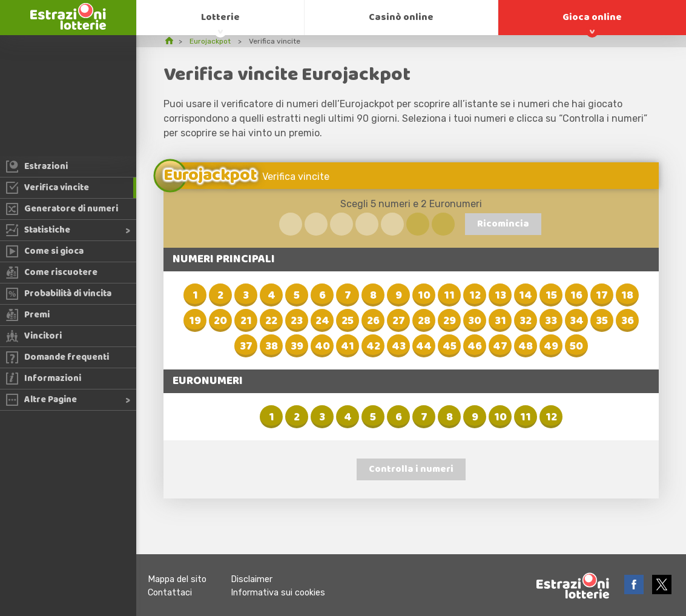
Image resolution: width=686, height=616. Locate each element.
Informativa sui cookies (278, 593)
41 (348, 346)
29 (450, 321)
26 (373, 321)
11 (449, 296)
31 (500, 321)
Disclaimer (252, 579)
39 (297, 346)
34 (577, 321)
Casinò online (401, 17)
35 (602, 321)
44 (424, 346)
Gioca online (592, 17)
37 (246, 346)
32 (526, 321)
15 (551, 296)
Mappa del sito (177, 579)
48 (526, 346)
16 (576, 296)
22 (271, 321)
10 (424, 296)
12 (475, 296)
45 (450, 346)
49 (551, 346)
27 (399, 321)
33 (551, 321)
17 (602, 296)
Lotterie (220, 17)
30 (475, 321)
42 (373, 346)
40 (322, 346)
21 (246, 321)
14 (526, 296)
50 (576, 346)
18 (627, 296)
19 (195, 321)
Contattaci (170, 593)
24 (322, 321)
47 (500, 346)
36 (628, 321)
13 (500, 296)
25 (348, 321)
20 (220, 321)
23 (297, 321)
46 (475, 346)
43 (399, 346)
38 (272, 346)
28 (424, 321)
